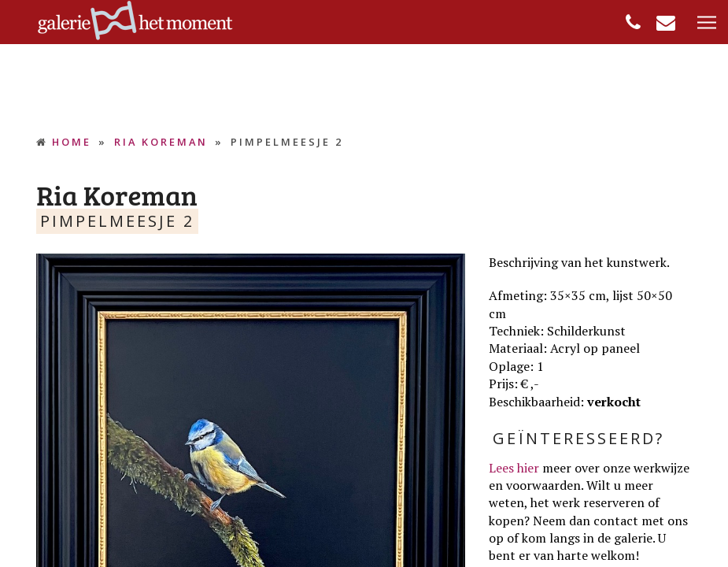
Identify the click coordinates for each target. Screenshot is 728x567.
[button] (707, 23)
